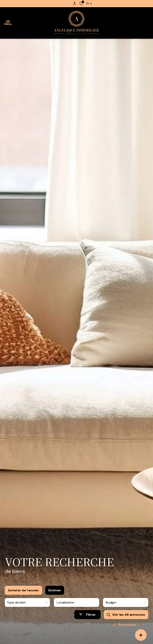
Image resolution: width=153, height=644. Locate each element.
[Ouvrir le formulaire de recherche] (87, 615)
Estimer (55, 590)
